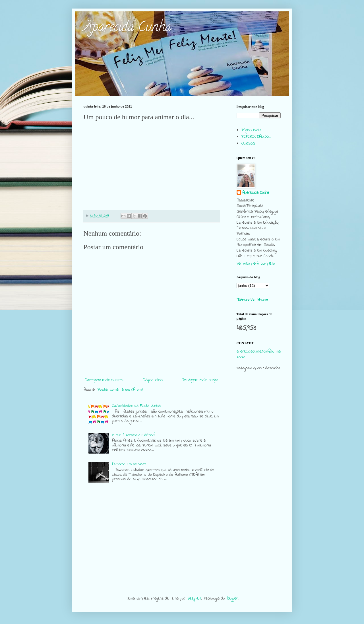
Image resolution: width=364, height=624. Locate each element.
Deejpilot (194, 599)
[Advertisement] (259, 485)
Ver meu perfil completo (256, 264)
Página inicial (153, 380)
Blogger (232, 599)
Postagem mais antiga (200, 380)
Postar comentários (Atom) (120, 390)
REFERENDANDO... (256, 137)
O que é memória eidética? (134, 435)
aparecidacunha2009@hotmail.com (259, 354)
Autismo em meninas (129, 464)
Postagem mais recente (104, 380)
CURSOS (248, 144)
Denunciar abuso (252, 300)
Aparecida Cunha (127, 28)
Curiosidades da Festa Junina (136, 406)
